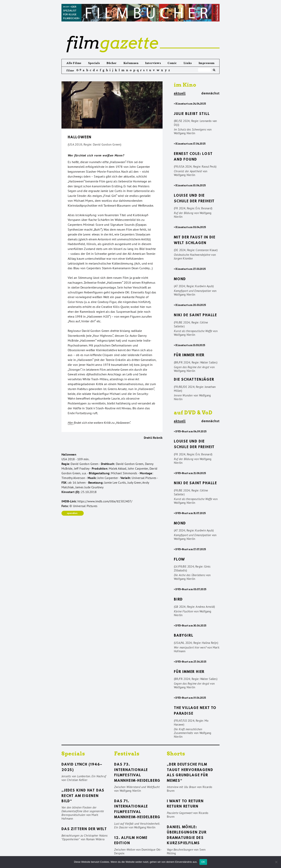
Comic (172, 63)
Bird (178, 600)
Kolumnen (131, 63)
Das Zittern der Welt (84, 829)
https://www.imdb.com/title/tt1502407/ (105, 501)
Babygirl (184, 636)
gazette (112, 43)
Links (188, 63)
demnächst (210, 93)
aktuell (180, 93)
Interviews (153, 63)
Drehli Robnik (153, 438)
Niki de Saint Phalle (195, 315)
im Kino (185, 85)
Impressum (207, 63)
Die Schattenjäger (194, 380)
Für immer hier (189, 355)
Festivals (127, 754)
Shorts (176, 754)
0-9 (79, 70)
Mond (180, 279)
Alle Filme (74, 63)
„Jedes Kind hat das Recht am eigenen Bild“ (83, 796)
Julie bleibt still (192, 114)
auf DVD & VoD (193, 413)
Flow (179, 560)
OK (203, 862)
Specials (94, 63)
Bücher (112, 63)
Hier (70, 423)
